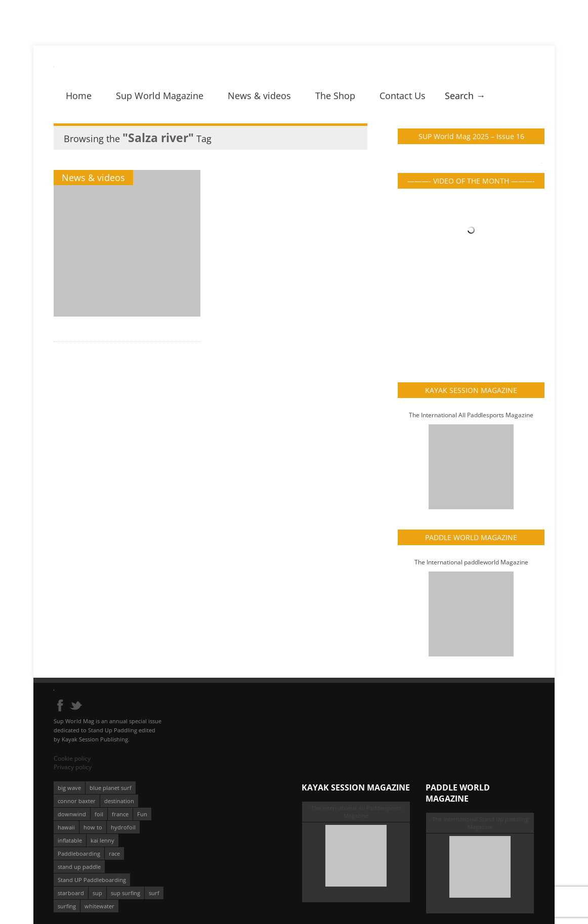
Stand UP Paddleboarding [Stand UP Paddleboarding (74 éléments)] (92, 880)
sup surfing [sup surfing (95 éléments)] (125, 893)
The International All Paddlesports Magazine (471, 415)
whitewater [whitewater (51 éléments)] (99, 906)
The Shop (335, 96)
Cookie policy (72, 758)
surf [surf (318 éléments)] (154, 893)
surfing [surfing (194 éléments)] (67, 906)
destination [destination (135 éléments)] (119, 801)
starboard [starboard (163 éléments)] (71, 893)
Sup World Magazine (160, 96)
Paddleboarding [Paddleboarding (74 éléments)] (79, 853)
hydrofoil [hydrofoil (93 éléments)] (123, 827)
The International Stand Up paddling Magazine (480, 823)
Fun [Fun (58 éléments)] (142, 814)
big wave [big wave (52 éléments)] (69, 788)
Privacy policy (73, 767)
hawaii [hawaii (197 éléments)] (66, 827)
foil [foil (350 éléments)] (99, 814)
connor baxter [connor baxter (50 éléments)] (77, 801)
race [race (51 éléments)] (114, 853)
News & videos (259, 96)
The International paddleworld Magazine (471, 562)
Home (79, 96)
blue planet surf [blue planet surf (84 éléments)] (111, 788)
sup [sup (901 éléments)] (97, 893)
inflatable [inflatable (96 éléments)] (70, 840)
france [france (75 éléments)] (120, 814)
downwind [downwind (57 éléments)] (72, 814)
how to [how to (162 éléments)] (93, 827)
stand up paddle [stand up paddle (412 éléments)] (79, 867)
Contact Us (403, 96)
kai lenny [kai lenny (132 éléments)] (102, 840)
